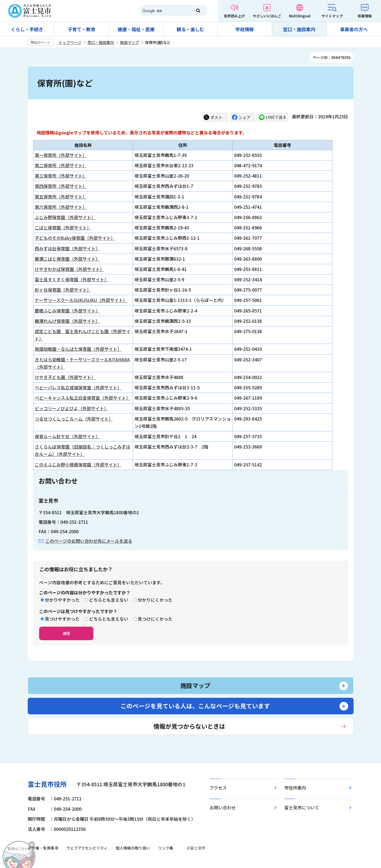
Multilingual (300, 16)
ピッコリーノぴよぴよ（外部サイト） (72, 408)
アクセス (218, 788)
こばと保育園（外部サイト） (63, 228)
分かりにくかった (155, 600)
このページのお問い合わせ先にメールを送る (89, 541)
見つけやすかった (62, 619)
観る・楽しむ (190, 29)
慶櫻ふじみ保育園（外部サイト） (67, 311)
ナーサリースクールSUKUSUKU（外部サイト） (81, 300)
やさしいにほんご (267, 16)
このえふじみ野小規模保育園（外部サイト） (78, 465)
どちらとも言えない (109, 600)
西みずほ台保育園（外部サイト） (67, 248)
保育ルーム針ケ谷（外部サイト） (67, 436)
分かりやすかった (62, 600)
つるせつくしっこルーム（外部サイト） (74, 419)
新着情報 (365, 16)
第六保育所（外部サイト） (61, 207)
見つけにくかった (155, 619)
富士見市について (302, 807)
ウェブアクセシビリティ (87, 848)
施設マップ (130, 42)
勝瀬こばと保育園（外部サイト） (67, 259)
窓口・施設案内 (299, 29)
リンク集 (166, 848)
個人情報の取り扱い (133, 848)
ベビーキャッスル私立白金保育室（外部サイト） (83, 398)
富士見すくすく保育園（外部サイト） (72, 279)
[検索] (164, 11)
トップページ (70, 42)
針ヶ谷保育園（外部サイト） (63, 290)
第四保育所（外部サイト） (61, 186)
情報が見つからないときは (189, 726)
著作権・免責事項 (43, 848)
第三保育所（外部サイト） (61, 176)
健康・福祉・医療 (136, 29)
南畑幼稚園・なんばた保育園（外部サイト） (78, 349)
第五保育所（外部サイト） (61, 197)
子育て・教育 (81, 29)
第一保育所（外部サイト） (61, 155)
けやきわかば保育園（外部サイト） (70, 269)
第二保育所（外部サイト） (61, 165)
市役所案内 (295, 788)
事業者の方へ (354, 29)
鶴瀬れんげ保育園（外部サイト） (67, 321)
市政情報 (245, 29)
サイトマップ (332, 16)
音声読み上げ (234, 16)
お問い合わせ (223, 807)
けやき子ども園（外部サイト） (65, 377)
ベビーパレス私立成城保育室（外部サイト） (78, 387)
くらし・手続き (27, 29)
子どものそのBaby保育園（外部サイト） (75, 238)
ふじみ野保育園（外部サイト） (65, 217)
